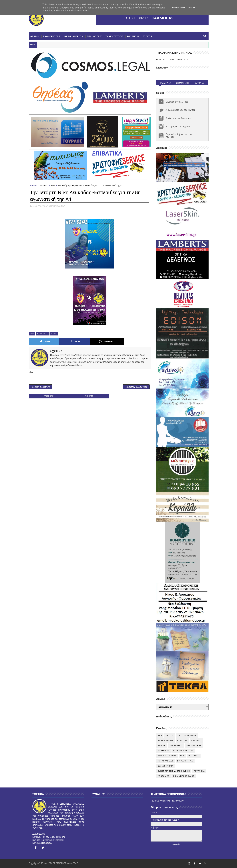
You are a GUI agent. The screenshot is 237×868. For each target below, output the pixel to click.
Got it (192, 8)
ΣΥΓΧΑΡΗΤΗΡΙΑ (185, 761)
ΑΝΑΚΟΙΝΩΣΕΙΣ (52, 36)
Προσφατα (165, 83)
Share (76, 341)
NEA (160, 735)
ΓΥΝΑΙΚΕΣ (43, 185)
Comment (107, 341)
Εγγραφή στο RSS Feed (177, 102)
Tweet (46, 341)
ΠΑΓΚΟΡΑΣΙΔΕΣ (166, 761)
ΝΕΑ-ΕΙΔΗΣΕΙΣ (73, 36)
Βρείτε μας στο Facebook (178, 118)
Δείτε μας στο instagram (178, 126)
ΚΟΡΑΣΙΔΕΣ (164, 751)
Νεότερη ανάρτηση (40, 387)
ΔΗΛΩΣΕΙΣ (197, 741)
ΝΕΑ (53, 185)
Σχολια (200, 83)
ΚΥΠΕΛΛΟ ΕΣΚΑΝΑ (167, 756)
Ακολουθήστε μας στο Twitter (180, 110)
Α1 (179, 735)
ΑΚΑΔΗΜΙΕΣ (190, 735)
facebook (49, 396)
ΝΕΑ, (63, 206)
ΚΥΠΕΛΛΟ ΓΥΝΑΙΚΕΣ (183, 751)
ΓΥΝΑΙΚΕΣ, (56, 206)
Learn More (179, 8)
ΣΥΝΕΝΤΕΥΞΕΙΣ (114, 36)
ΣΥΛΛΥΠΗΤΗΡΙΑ (166, 766)
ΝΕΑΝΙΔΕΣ (194, 756)
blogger (89, 396)
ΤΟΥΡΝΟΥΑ (133, 36)
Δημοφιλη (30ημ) (182, 83)
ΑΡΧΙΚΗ (35, 36)
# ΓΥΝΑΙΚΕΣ (42, 334)
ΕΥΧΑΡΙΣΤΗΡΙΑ (194, 746)
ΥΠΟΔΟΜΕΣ (164, 776)
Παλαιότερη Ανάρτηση (136, 387)
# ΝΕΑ (54, 334)
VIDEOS (148, 36)
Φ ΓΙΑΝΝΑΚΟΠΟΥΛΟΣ (184, 776)
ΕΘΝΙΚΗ (162, 746)
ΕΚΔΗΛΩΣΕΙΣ (94, 36)
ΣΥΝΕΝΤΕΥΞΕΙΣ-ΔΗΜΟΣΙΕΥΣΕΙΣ (174, 771)
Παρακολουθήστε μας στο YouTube (179, 135)
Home (33, 185)
